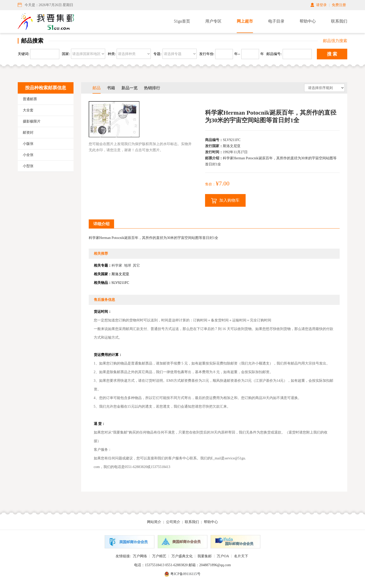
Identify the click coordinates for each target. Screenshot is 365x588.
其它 (136, 265)
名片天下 (241, 556)
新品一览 (130, 88)
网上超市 (245, 21)
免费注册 (339, 5)
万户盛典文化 (182, 556)
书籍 (111, 88)
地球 (127, 265)
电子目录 (276, 21)
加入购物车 (225, 201)
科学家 (117, 265)
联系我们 (339, 21)
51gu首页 (182, 21)
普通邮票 (30, 99)
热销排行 (152, 88)
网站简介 (154, 522)
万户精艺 (159, 556)
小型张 (28, 166)
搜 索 (332, 54)
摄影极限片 (32, 121)
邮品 (97, 88)
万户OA (223, 556)
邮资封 (28, 133)
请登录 (321, 5)
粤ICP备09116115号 (185, 574)
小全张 (28, 155)
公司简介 (173, 522)
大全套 (28, 110)
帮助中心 (308, 21)
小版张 (28, 144)
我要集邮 (205, 556)
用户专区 (213, 21)
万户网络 (140, 556)
